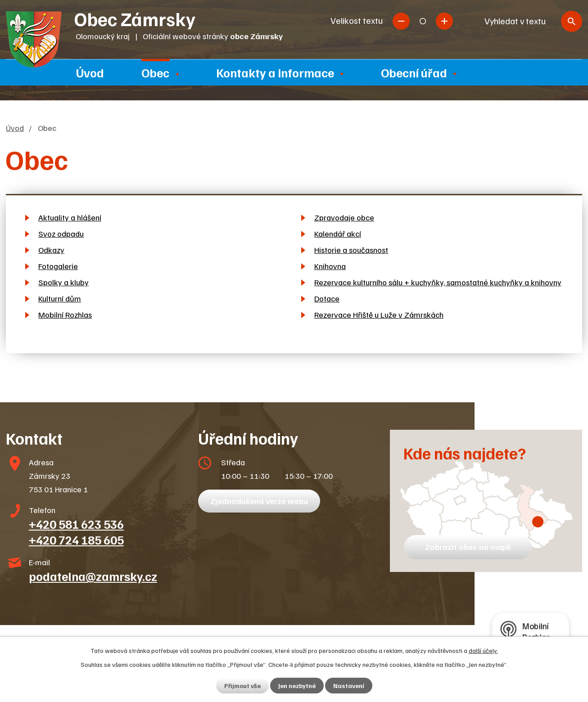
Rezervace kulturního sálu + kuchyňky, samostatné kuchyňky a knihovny (438, 282)
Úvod (90, 72)
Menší (401, 21)
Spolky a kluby (63, 282)
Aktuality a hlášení (70, 217)
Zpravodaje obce (344, 217)
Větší (444, 21)
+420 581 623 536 (76, 524)
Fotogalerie (58, 266)
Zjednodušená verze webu (259, 501)
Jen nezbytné (297, 686)
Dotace (327, 298)
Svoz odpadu (61, 234)
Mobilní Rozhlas (65, 315)
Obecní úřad (414, 72)
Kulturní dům (60, 298)
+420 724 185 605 (76, 540)
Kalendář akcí (338, 234)
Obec (155, 72)
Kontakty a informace (275, 72)
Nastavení (349, 686)
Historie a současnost (351, 250)
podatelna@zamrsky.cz (93, 576)
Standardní (423, 21)
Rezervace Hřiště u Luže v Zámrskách (379, 315)
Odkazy (51, 250)
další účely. (483, 650)
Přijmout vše (242, 686)
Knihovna (330, 266)
